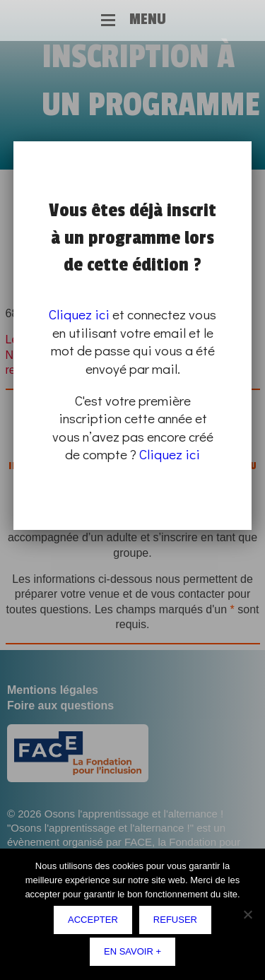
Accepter (93, 920)
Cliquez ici (79, 314)
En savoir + (132, 951)
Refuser (175, 920)
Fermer (249, 143)
